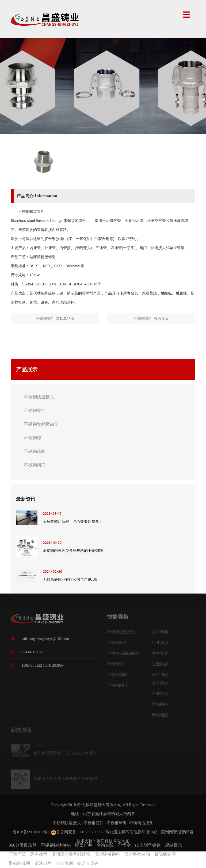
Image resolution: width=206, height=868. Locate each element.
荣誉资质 (160, 655)
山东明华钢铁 (148, 845)
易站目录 (174, 845)
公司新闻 (160, 634)
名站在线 (105, 845)
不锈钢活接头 (141, 823)
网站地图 (160, 717)
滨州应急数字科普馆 (71, 854)
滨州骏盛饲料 (107, 854)
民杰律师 (39, 854)
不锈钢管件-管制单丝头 (55, 319)
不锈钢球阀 (35, 451)
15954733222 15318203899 (43, 668)
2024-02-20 (53, 572)
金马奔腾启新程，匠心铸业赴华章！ (73, 521)
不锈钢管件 (35, 411)
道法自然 (43, 863)
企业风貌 (160, 666)
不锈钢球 (33, 438)
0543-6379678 (32, 654)
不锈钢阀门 (35, 465)
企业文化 (160, 696)
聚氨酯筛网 (165, 854)
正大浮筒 (17, 854)
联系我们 (160, 677)
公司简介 (160, 685)
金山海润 (64, 863)
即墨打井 (84, 845)
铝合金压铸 (88, 863)
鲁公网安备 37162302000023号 (80, 832)
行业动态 (160, 645)
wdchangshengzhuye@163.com (45, 641)
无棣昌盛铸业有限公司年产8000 (70, 579)
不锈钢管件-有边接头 (151, 319)
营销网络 (160, 706)
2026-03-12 (52, 514)
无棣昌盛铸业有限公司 (102, 805)
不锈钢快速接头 (39, 397)
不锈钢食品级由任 (41, 424)
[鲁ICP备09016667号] (30, 832)
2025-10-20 (52, 543)
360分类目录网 (23, 845)
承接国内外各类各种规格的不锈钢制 (73, 551)
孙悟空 (124, 845)
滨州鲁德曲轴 (137, 854)
